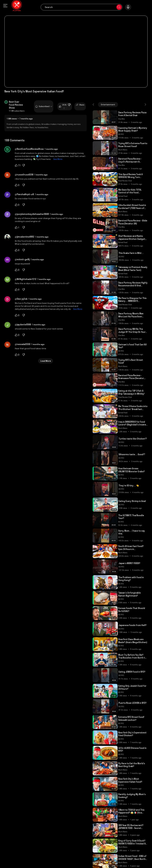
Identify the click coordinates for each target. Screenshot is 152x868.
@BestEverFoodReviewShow (29, 149)
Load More (46, 361)
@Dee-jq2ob (21, 299)
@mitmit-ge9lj (22, 259)
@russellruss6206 (24, 175)
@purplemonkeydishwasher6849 (32, 214)
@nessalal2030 (23, 344)
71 (18, 165)
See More (57, 159)
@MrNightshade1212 (26, 279)
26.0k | (63, 106)
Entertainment (108, 105)
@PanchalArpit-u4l (24, 194)
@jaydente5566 (23, 324)
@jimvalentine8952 (25, 237)
